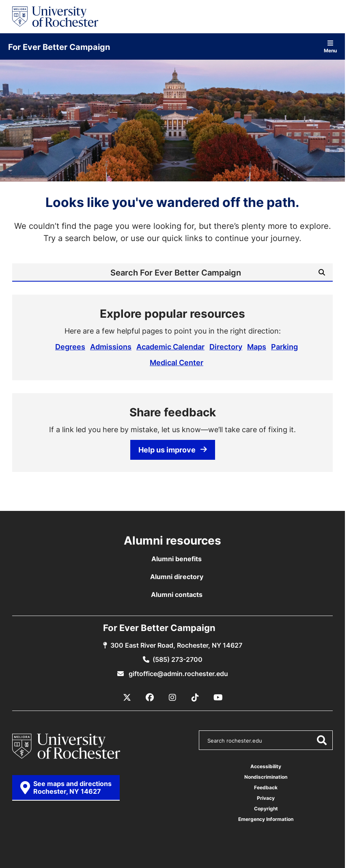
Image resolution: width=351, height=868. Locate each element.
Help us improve (173, 450)
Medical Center (177, 362)
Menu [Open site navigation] (330, 46)
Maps (257, 347)
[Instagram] (172, 698)
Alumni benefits (177, 559)
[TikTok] (195, 698)
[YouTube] (218, 698)
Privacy (266, 798)
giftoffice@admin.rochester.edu (178, 674)
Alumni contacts (177, 594)
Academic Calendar (170, 347)
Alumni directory (177, 577)
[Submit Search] (322, 272)
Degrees (70, 347)
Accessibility (266, 766)
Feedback (266, 787)
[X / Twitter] (127, 698)
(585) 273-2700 (178, 659)
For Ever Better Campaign (59, 47)
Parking (284, 347)
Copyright (266, 809)
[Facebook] (150, 698)
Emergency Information (266, 819)
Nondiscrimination (266, 777)
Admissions (111, 347)
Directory (226, 347)
